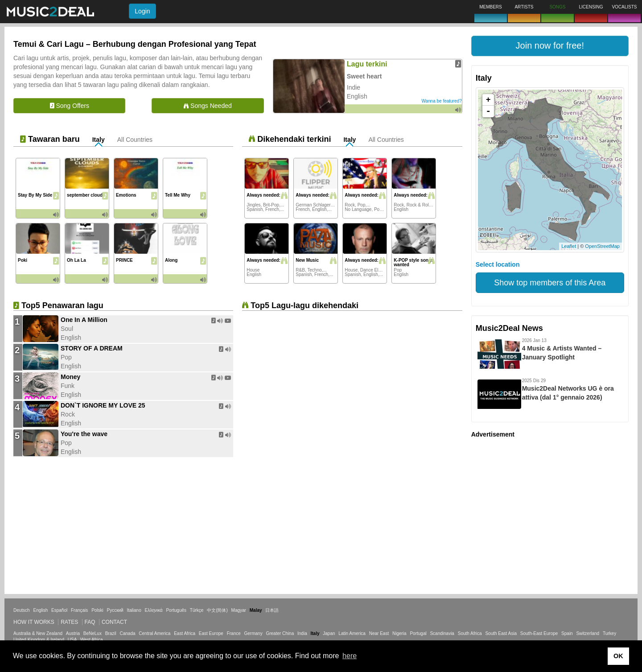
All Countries (135, 140)
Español (59, 610)
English (40, 610)
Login (142, 11)
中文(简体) (217, 610)
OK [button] (618, 656)
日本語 (272, 610)
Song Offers (70, 106)
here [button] (350, 656)
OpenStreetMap (602, 246)
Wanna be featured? (441, 101)
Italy (99, 140)
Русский (115, 610)
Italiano (134, 610)
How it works (34, 622)
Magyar (239, 610)
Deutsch (22, 610)
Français (79, 610)
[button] (550, 46)
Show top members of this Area (550, 283)
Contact (114, 622)
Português (176, 610)
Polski (97, 610)
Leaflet (569, 246)
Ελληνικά (154, 610)
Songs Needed (208, 106)
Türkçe (197, 610)
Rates (69, 622)
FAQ (90, 622)
